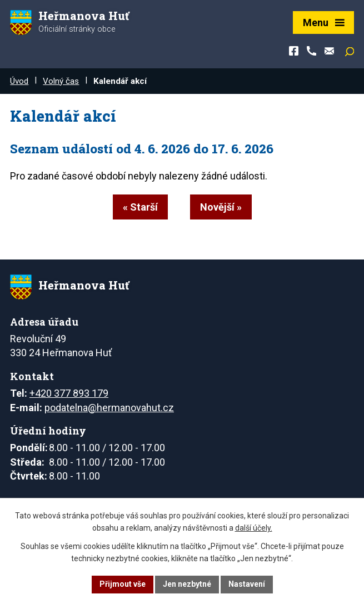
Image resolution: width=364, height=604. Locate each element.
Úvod (19, 81)
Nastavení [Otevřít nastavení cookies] (247, 584)
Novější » (221, 207)
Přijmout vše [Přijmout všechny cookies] (123, 584)
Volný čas (61, 81)
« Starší (140, 207)
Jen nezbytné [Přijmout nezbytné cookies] (187, 584)
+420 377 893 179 (69, 393)
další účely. (254, 528)
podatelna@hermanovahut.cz (109, 408)
